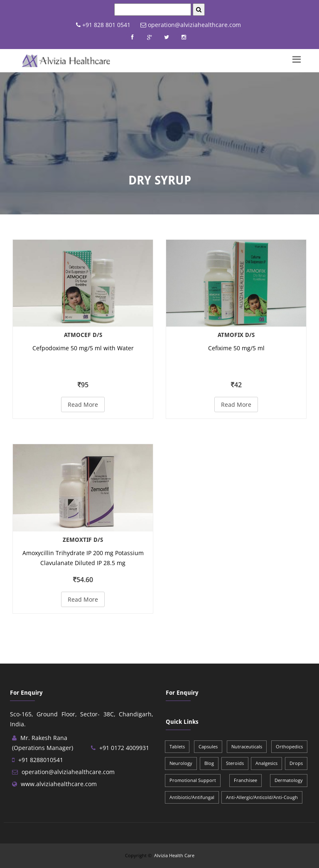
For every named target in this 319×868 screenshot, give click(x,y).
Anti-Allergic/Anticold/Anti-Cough (262, 797)
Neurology (181, 763)
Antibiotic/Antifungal (192, 797)
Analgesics (266, 763)
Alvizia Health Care (174, 855)
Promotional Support (193, 780)
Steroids (235, 763)
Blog (209, 763)
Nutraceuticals (247, 746)
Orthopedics (289, 746)
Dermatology (289, 780)
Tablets (177, 746)
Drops (296, 763)
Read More (83, 404)
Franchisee (245, 780)
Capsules (208, 746)
